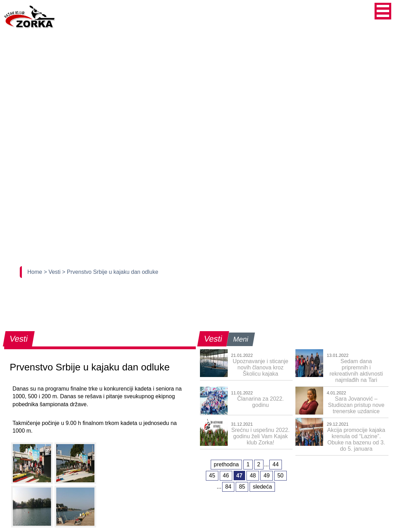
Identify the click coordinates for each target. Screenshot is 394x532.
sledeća (262, 487)
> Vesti (53, 272)
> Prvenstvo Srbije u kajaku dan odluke (110, 272)
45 (212, 476)
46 (226, 476)
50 (280, 476)
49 (267, 476)
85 (242, 487)
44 (276, 464)
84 (228, 487)
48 (253, 476)
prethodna (226, 464)
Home (36, 272)
